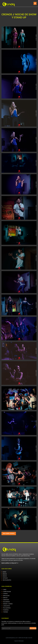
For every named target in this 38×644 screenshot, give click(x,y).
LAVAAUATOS (6, 606)
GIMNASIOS (6, 600)
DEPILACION (6, 596)
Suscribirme (33, 628)
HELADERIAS (6, 602)
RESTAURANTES (7, 580)
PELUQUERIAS (7, 608)
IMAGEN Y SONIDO (8, 604)
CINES (5, 590)
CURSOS (5, 594)
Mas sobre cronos (9, 534)
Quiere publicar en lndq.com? (9, 563)
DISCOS (5, 576)
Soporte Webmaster (19, 641)
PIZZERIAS (6, 610)
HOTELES (5, 578)
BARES (4, 572)
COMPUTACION (7, 592)
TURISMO (6, 612)
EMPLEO (5, 598)
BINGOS (5, 574)
